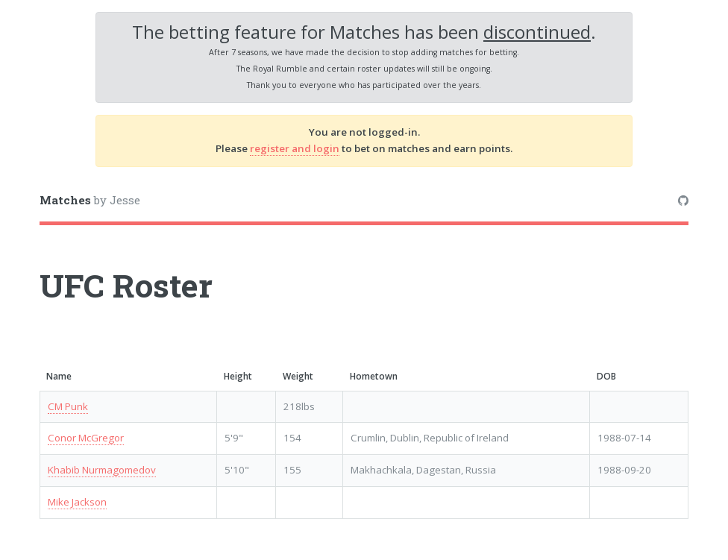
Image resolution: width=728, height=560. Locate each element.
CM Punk (68, 406)
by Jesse (90, 200)
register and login (295, 148)
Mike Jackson (77, 502)
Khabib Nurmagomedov (102, 470)
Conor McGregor (86, 438)
